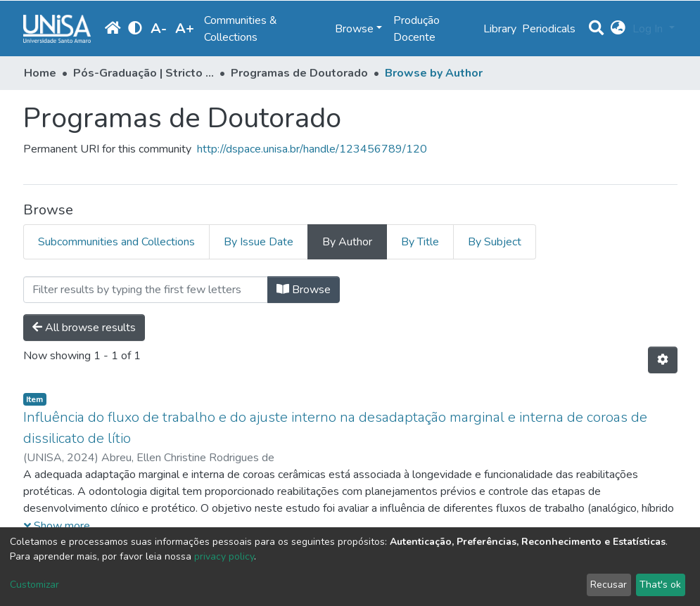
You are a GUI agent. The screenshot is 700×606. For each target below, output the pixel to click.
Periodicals (549, 29)
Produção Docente (416, 29)
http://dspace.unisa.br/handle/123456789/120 (312, 149)
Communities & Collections (241, 29)
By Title (420, 242)
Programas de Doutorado (299, 73)
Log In (649, 29)
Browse (304, 290)
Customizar (34, 585)
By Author (347, 242)
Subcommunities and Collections (116, 242)
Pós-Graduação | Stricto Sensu (144, 73)
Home (40, 73)
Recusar (609, 585)
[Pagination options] (663, 360)
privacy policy (224, 556)
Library (500, 29)
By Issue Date (259, 242)
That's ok (660, 585)
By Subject (495, 242)
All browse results (84, 328)
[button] (618, 29)
